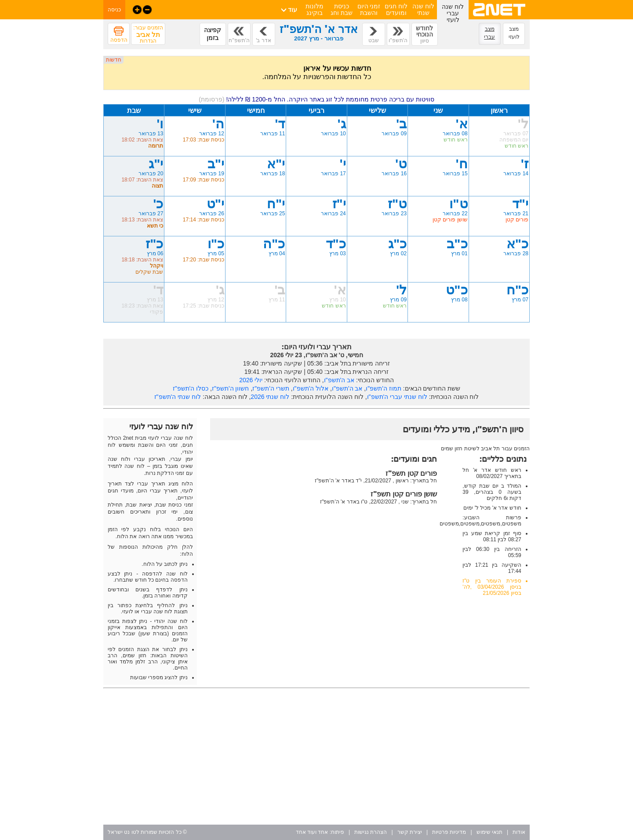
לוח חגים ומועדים (396, 9)
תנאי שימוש (489, 832)
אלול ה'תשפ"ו (311, 388)
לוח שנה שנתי (423, 9)
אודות (519, 832)
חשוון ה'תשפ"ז (231, 388)
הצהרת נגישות (371, 832)
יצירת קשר (410, 832)
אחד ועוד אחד (312, 832)
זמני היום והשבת (369, 9)
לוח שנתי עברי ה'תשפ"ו (397, 397)
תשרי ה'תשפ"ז (271, 388)
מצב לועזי (514, 33)
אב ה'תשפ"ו (339, 380)
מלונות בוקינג (315, 9)
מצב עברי (489, 33)
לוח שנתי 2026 (270, 397)
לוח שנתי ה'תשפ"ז (178, 397)
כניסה (114, 10)
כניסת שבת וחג (342, 9)
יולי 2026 (251, 380)
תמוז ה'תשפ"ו (384, 388)
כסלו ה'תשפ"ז (191, 388)
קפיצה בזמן (213, 34)
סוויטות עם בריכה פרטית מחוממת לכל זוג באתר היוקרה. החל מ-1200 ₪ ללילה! (316, 99)
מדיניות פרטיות (449, 832)
